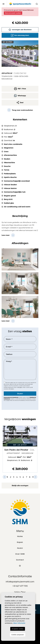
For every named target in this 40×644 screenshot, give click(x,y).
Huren (20, 548)
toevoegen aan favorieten (20, 30)
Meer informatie (19, 623)
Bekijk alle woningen (20, 486)
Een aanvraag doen (20, 35)
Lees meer (6, 235)
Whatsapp (20, 96)
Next (35, 54)
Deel (20, 103)
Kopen (20, 542)
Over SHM (20, 554)
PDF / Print (20, 89)
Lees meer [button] (6, 321)
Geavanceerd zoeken (13, 13)
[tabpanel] (20, 449)
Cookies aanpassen (18, 635)
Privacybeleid (14, 386)
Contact (20, 560)
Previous (5, 54)
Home (20, 536)
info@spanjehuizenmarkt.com (20, 582)
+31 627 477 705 (20, 586)
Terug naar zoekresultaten (20, 110)
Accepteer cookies (18, 629)
